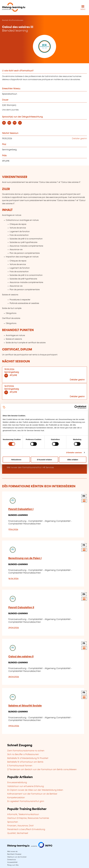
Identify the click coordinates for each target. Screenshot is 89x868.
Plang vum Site (13, 865)
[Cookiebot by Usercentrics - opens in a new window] (76, 407)
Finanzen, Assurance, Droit (20, 826)
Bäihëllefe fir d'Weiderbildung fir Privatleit (28, 758)
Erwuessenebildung (17, 783)
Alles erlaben (73, 459)
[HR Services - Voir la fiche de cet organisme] (44, 46)
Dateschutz (12, 860)
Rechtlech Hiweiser (14, 854)
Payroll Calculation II (21, 607)
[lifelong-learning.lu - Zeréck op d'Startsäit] (14, 8)
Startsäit (5, 20)
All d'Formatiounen (16, 20)
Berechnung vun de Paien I (25, 558)
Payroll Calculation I (21, 509)
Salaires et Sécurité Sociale (25, 706)
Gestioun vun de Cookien (17, 857)
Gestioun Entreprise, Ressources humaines (28, 818)
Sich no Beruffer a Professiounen (23, 754)
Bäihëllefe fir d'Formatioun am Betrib (25, 762)
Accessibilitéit (12, 862)
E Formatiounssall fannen (20, 766)
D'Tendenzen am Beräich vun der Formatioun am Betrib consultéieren (42, 770)
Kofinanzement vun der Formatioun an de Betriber (32, 794)
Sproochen (13, 822)
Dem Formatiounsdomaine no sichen (26, 751)
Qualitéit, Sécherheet (18, 833)
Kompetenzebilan (16, 798)
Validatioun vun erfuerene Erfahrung (26, 786)
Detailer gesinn (79, 139)
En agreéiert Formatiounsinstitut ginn (26, 801)
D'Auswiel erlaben (45, 459)
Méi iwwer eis (12, 852)
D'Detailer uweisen (74, 453)
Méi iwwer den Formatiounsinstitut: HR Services (30, 468)
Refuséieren (16, 459)
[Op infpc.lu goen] (30, 847)
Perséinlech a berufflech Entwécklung (26, 829)
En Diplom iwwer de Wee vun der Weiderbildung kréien (35, 790)
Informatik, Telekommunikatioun (23, 814)
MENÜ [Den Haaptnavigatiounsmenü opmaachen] (83, 9)
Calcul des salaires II (21, 657)
